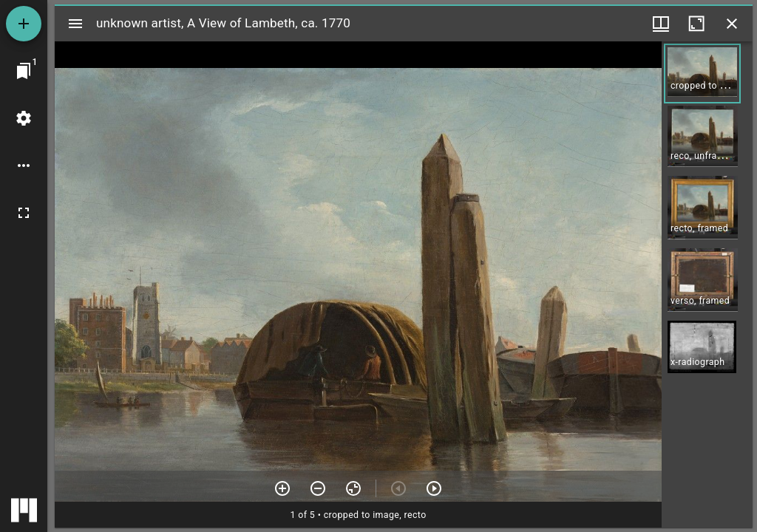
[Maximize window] (696, 24)
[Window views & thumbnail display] (661, 24)
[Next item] (434, 488)
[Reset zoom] (353, 488)
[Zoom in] (282, 488)
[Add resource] (24, 24)
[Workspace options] (24, 166)
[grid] (707, 284)
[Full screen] (24, 213)
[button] (702, 74)
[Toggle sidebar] (75, 24)
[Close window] (732, 24)
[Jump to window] (24, 71)
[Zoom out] (318, 488)
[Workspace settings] (24, 118)
